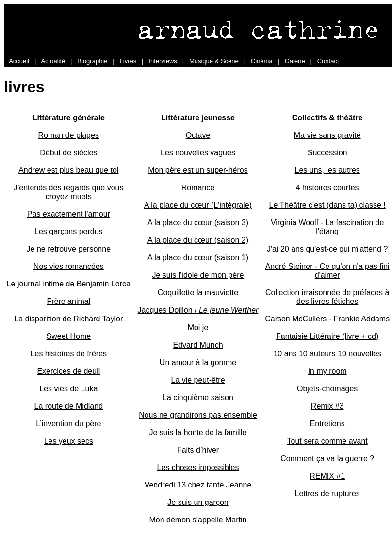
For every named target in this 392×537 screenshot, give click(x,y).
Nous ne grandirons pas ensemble (198, 415)
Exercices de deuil (68, 371)
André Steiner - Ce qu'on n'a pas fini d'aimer (327, 271)
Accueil (19, 61)
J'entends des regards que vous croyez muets (68, 192)
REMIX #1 (327, 476)
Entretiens (327, 424)
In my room (327, 371)
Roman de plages (69, 135)
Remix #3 (327, 406)
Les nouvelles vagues (198, 153)
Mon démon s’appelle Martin (198, 520)
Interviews (163, 61)
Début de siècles (68, 153)
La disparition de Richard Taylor (68, 319)
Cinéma (262, 61)
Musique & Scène (214, 61)
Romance (198, 188)
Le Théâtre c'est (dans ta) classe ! (327, 205)
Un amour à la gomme (198, 362)
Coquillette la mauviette (198, 293)
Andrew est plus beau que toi (68, 170)
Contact (328, 61)
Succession (327, 153)
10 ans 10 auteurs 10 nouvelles (327, 354)
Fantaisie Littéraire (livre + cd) (327, 336)
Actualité (53, 61)
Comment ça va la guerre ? (327, 459)
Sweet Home (69, 336)
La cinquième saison (198, 397)
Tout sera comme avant (327, 441)
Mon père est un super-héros (198, 170)
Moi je (198, 327)
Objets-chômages (327, 389)
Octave (198, 135)
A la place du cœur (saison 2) (198, 240)
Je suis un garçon (198, 502)
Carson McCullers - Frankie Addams (327, 319)
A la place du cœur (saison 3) (198, 223)
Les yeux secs (69, 441)
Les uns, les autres (327, 170)
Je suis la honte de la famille (198, 432)
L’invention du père (68, 424)
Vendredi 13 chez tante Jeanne (198, 485)
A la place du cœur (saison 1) (198, 258)
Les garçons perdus (69, 231)
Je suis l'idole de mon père (198, 275)
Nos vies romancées (69, 266)
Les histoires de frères (69, 354)
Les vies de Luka (68, 389)
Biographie (92, 61)
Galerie (295, 61)
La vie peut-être (198, 380)
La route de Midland (69, 406)
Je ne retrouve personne (69, 249)
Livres (128, 61)
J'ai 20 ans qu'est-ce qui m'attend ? (327, 249)
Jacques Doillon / (198, 310)
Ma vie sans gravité (327, 135)
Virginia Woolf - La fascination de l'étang (327, 227)
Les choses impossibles (198, 467)
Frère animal (68, 301)
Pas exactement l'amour (69, 214)
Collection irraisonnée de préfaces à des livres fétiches (327, 297)
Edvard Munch (198, 345)
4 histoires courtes (327, 188)
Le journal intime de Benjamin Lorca (69, 284)
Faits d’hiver (198, 450)
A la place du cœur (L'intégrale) (198, 205)
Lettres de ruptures (327, 494)
